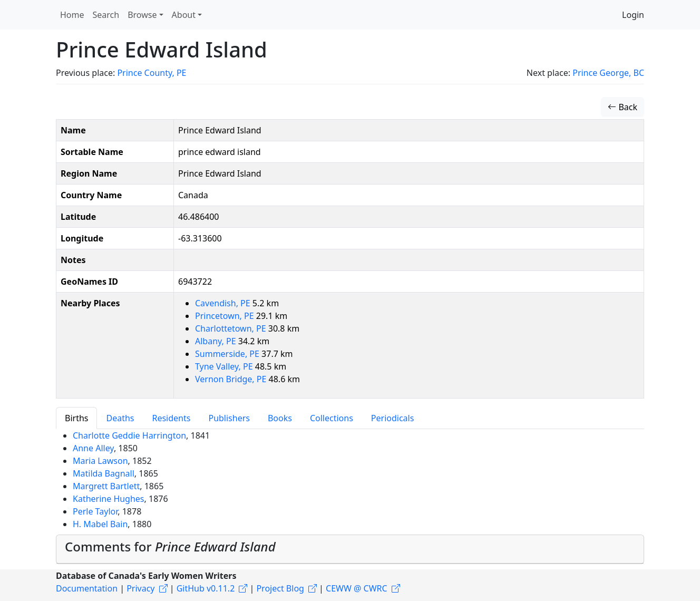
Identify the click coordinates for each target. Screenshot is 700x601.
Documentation (87, 588)
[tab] (350, 549)
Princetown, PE (226, 316)
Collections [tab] (332, 418)
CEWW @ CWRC (357, 588)
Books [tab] (280, 418)
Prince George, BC (608, 73)
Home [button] (72, 15)
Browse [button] (142, 15)
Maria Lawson (100, 461)
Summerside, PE (228, 354)
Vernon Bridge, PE (232, 379)
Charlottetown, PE (232, 328)
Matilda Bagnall (104, 473)
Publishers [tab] (229, 418)
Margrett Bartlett (106, 486)
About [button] (184, 15)
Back (623, 107)
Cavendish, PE (224, 303)
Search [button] (106, 15)
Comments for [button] (170, 546)
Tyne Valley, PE (225, 366)
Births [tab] (76, 418)
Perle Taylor (95, 511)
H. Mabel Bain (100, 524)
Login (633, 15)
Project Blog (280, 588)
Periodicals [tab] (393, 418)
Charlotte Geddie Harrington (129, 435)
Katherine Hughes (109, 499)
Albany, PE (217, 341)
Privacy (140, 588)
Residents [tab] (171, 418)
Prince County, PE (152, 73)
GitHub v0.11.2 (206, 588)
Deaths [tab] (120, 418)
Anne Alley (93, 448)
